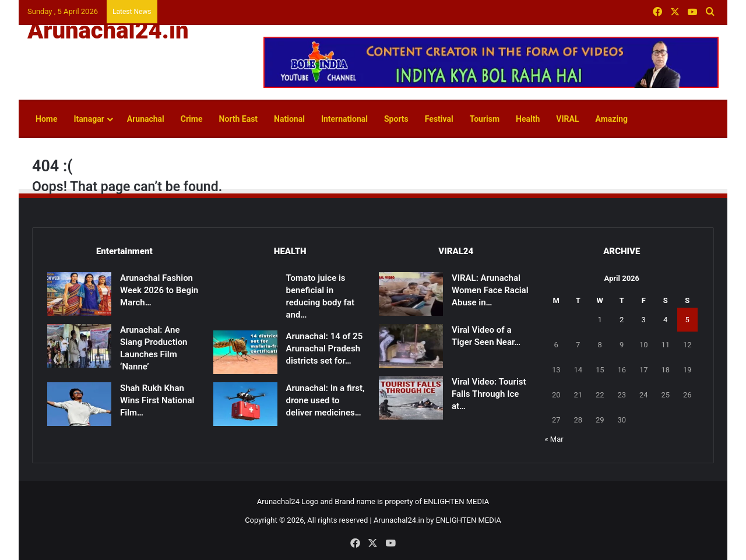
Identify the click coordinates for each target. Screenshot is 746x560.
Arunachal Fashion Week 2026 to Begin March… (159, 290)
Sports (396, 119)
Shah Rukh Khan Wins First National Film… (157, 400)
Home (46, 119)
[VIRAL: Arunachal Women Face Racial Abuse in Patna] (411, 294)
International (344, 119)
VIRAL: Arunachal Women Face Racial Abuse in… (490, 290)
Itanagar (89, 119)
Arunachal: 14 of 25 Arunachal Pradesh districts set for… (325, 348)
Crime (192, 119)
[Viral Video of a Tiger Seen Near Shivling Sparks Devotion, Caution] (411, 346)
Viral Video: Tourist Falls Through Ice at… (489, 394)
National (289, 119)
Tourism (485, 119)
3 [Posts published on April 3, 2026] (644, 320)
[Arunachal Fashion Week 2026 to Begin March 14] (79, 294)
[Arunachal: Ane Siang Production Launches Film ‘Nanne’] (79, 346)
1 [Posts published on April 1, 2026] (600, 320)
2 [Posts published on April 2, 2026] (622, 320)
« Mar (554, 439)
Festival (439, 119)
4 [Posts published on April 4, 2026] (665, 320)
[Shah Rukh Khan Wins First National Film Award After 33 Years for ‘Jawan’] (79, 404)
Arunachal (146, 119)
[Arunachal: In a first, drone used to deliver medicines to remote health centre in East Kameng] (245, 404)
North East (239, 119)
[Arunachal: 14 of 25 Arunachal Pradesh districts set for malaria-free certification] (245, 352)
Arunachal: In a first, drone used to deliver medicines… (326, 400)
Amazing (612, 119)
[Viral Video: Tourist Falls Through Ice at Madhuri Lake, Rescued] (411, 398)
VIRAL (567, 119)
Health (528, 119)
